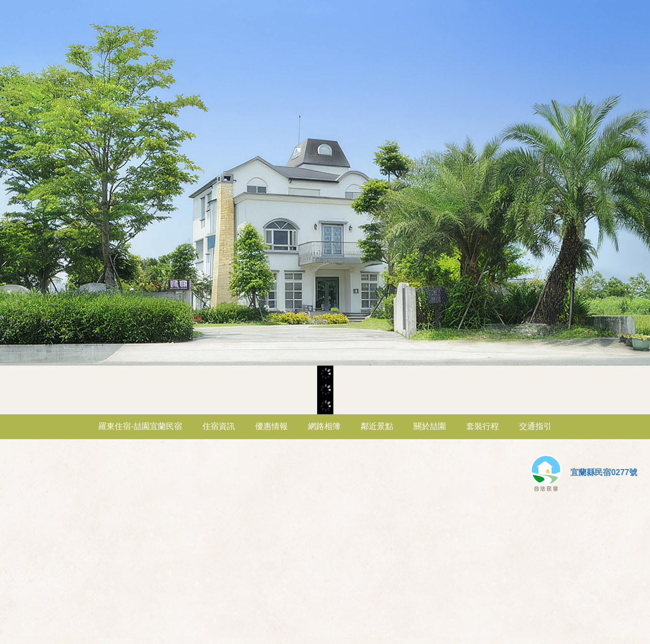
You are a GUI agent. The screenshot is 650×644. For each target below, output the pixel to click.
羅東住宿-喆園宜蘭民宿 (140, 426)
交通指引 (535, 426)
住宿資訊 (219, 426)
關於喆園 (430, 426)
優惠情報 (271, 426)
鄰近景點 (377, 426)
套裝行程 (483, 426)
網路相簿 (324, 426)
